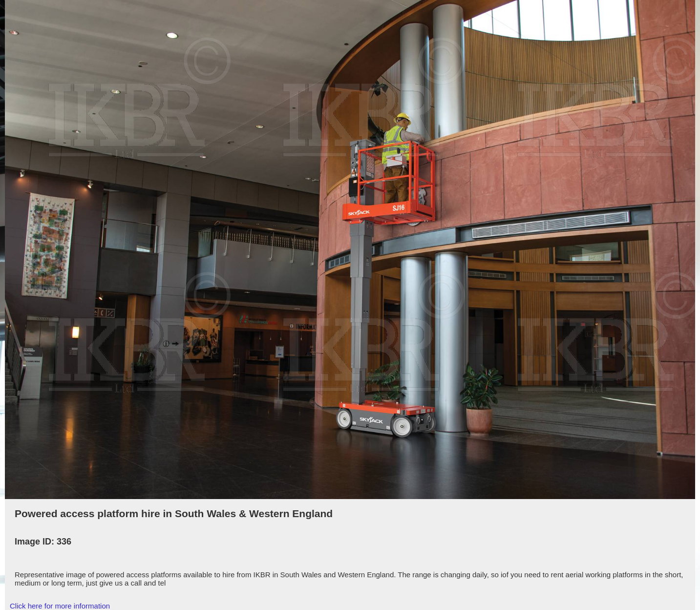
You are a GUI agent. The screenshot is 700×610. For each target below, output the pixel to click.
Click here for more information (60, 606)
